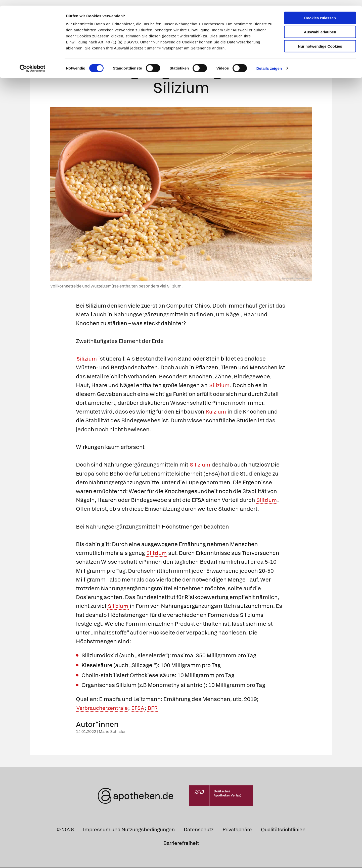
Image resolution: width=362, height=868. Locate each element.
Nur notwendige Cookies (320, 41)
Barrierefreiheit (181, 843)
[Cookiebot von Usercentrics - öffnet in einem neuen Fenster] (33, 63)
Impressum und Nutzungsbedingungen (129, 830)
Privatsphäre (237, 830)
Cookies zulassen (320, 12)
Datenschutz (199, 830)
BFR (156, 708)
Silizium (87, 359)
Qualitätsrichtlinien (283, 830)
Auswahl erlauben (320, 26)
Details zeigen (269, 63)
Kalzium (216, 412)
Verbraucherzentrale (103, 708)
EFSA (140, 708)
